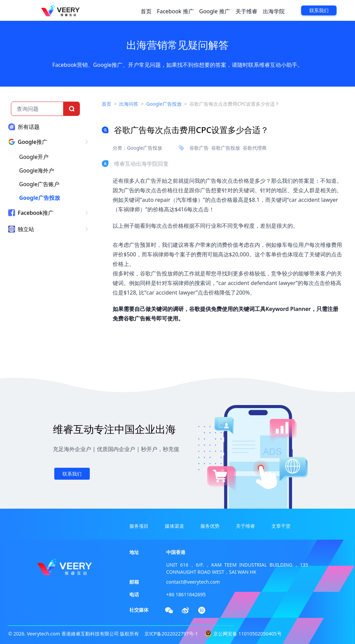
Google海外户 (37, 170)
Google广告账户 (39, 184)
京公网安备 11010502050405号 (247, 634)
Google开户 (34, 157)
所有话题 (29, 127)
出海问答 (129, 104)
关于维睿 (246, 11)
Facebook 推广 (175, 11)
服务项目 (139, 526)
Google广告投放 (40, 198)
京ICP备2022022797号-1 (171, 634)
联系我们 (319, 11)
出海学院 (274, 11)
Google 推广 (215, 11)
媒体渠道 (174, 526)
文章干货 (281, 526)
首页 (146, 11)
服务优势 (210, 526)
